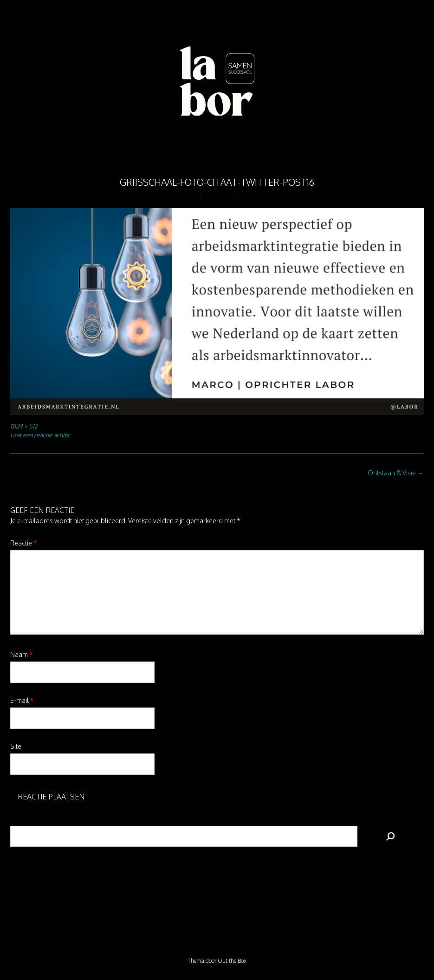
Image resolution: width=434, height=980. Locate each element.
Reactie (24, 543)
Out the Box (232, 961)
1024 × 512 (24, 426)
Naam (22, 654)
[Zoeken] (391, 836)
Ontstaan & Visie (396, 473)
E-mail (22, 700)
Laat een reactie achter (40, 435)
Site (16, 746)
